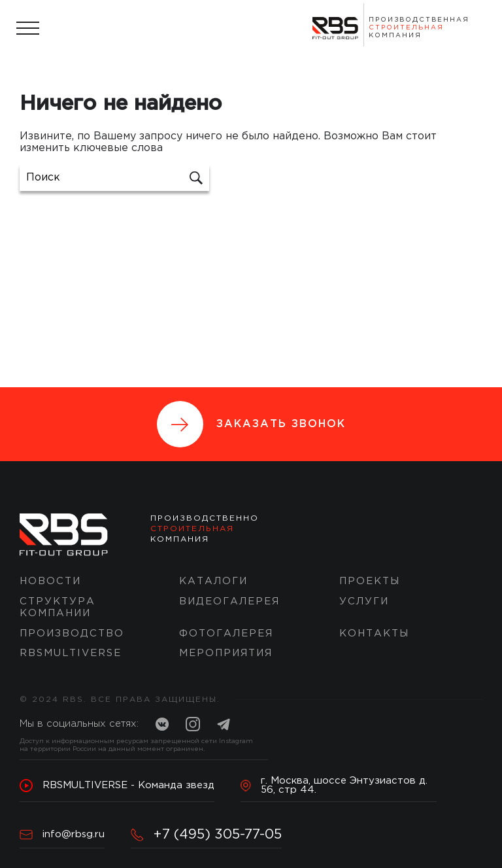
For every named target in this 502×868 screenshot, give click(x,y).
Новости (50, 581)
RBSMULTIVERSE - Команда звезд (117, 786)
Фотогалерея (226, 634)
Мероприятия (226, 653)
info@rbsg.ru (62, 835)
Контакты (374, 634)
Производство (72, 634)
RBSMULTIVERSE (71, 653)
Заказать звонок (251, 424)
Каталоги (213, 581)
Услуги (364, 601)
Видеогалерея (229, 601)
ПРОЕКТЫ (370, 581)
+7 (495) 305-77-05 (206, 835)
